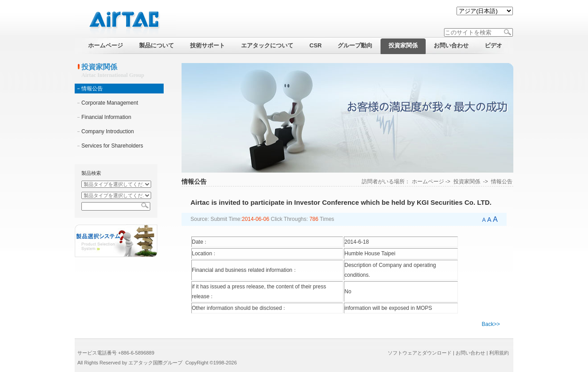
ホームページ (428, 182)
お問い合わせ (470, 353)
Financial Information (106, 117)
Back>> (491, 324)
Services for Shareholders (112, 146)
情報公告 (92, 89)
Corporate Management (110, 103)
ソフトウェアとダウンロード (420, 353)
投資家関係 (467, 182)
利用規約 (499, 353)
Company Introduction (108, 131)
